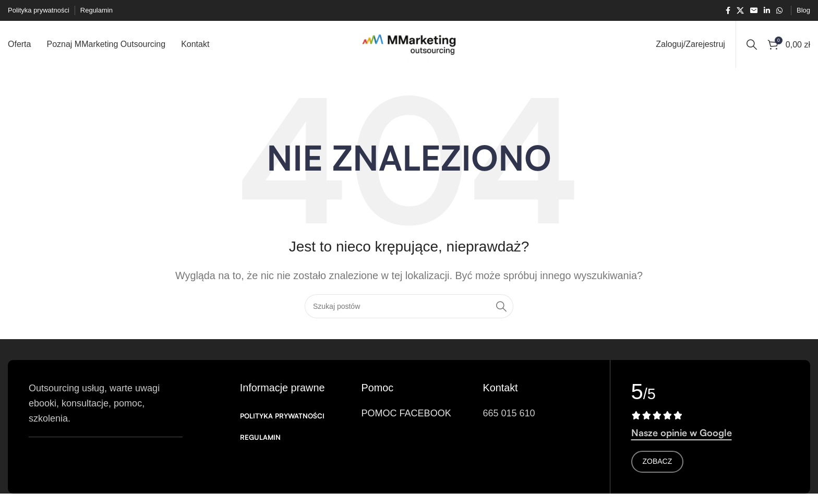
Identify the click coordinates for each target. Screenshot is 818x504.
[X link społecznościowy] (740, 11)
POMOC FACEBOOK (406, 413)
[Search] (752, 44)
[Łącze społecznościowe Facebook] (728, 11)
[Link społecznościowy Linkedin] (767, 11)
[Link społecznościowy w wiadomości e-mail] (754, 11)
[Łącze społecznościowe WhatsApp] (779, 11)
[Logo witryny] (409, 44)
